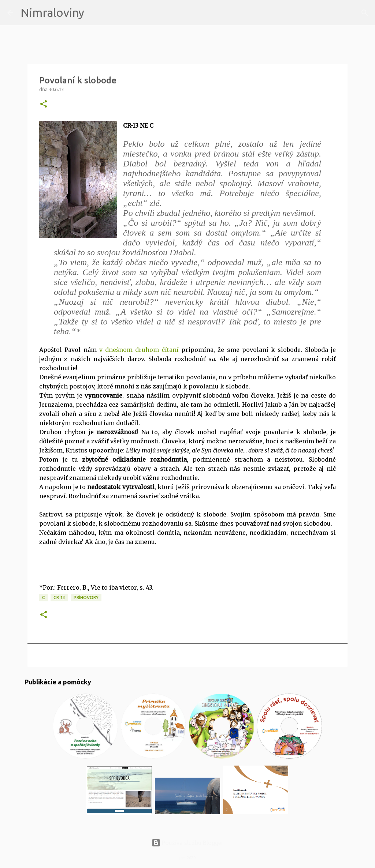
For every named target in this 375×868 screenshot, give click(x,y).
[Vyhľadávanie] (94, 13)
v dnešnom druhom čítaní (138, 350)
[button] (44, 104)
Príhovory (86, 598)
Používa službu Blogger (187, 843)
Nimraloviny (52, 12)
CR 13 (59, 598)
